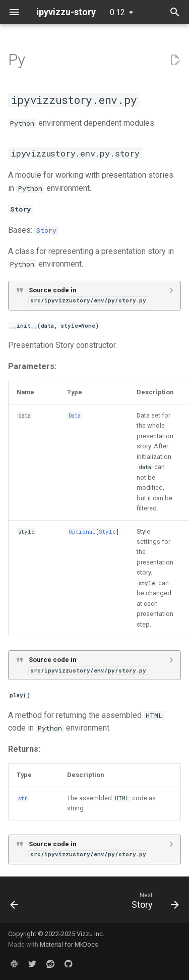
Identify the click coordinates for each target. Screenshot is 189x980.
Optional (82, 532)
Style (107, 532)
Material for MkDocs (69, 944)
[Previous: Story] (15, 903)
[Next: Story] (154, 903)
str (23, 798)
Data (75, 416)
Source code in (88, 295)
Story (46, 230)
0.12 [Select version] (117, 12)
